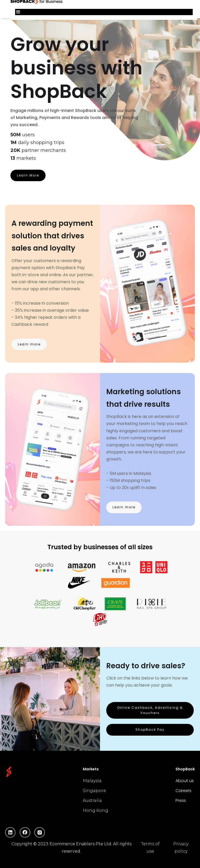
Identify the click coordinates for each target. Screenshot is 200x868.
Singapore (94, 791)
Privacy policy (181, 848)
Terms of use (150, 848)
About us (185, 781)
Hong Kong (96, 810)
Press (181, 801)
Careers (183, 791)
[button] (104, 12)
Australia (92, 801)
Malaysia (92, 781)
